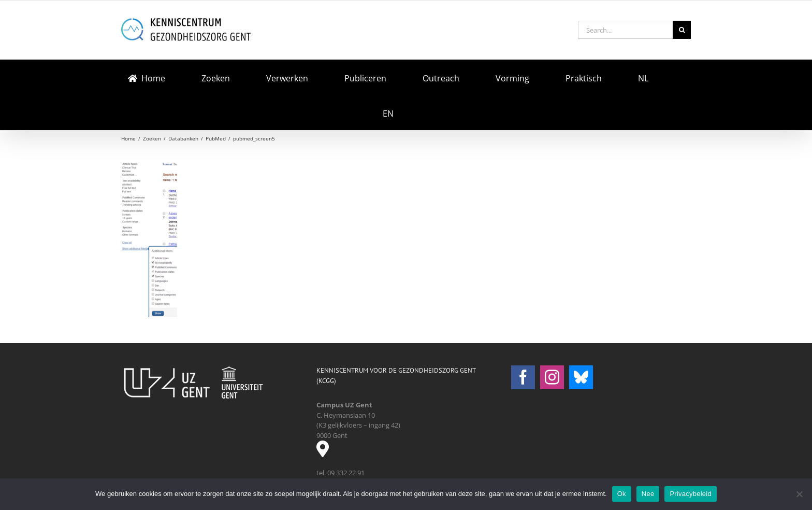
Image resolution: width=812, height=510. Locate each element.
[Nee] (799, 494)
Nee (648, 494)
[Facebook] (523, 377)
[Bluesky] (581, 377)
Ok (622, 494)
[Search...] (625, 30)
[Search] (682, 30)
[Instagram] (552, 377)
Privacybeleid (691, 494)
